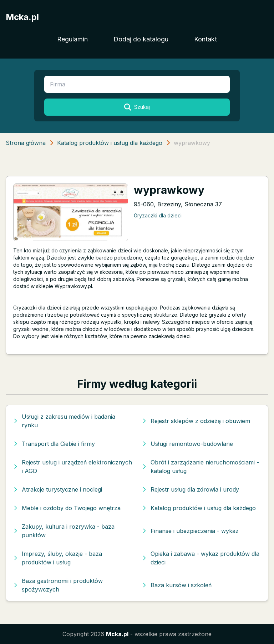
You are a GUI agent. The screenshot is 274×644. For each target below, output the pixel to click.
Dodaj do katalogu (141, 39)
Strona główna (26, 143)
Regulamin (72, 39)
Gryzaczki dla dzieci (158, 215)
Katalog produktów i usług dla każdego (110, 143)
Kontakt (205, 39)
